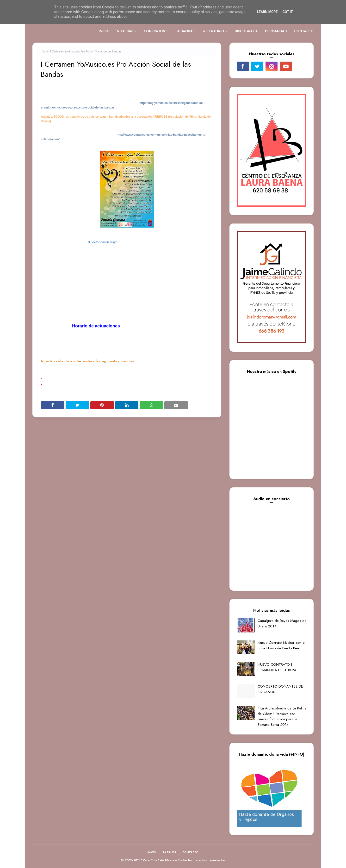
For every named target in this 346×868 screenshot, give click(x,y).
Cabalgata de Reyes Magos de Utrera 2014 (282, 623)
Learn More (267, 12)
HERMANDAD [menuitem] (276, 31)
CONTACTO (190, 852)
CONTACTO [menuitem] (304, 31)
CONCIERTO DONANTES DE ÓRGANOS (280, 689)
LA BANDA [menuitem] (184, 31)
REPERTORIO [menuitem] (214, 31)
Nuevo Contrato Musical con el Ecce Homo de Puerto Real (281, 645)
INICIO (152, 852)
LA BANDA (170, 852)
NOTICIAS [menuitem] (125, 31)
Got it (287, 12)
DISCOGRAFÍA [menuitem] (246, 31)
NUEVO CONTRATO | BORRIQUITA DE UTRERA (277, 667)
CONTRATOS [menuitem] (154, 31)
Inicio (44, 51)
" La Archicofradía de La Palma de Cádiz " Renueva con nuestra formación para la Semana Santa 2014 (282, 716)
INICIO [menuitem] (104, 31)
